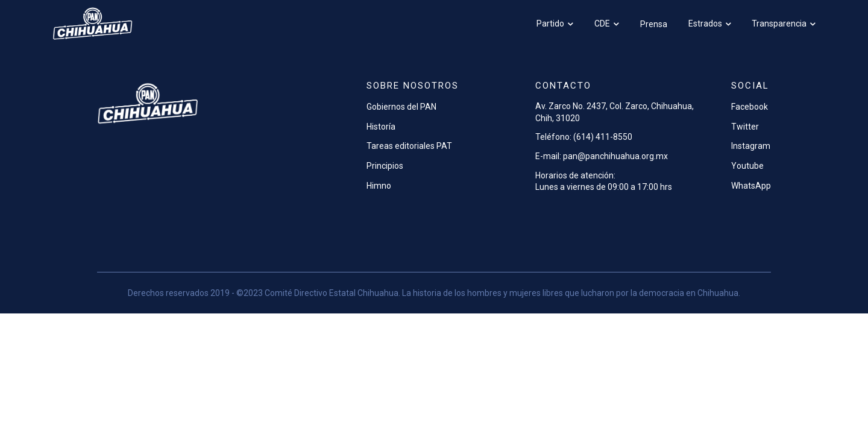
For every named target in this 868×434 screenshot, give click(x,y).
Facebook (750, 107)
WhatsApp (751, 186)
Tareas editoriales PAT (409, 146)
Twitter (745, 127)
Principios (385, 166)
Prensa (654, 24)
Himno (379, 186)
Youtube (747, 166)
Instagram (751, 146)
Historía (381, 127)
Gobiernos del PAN (401, 107)
